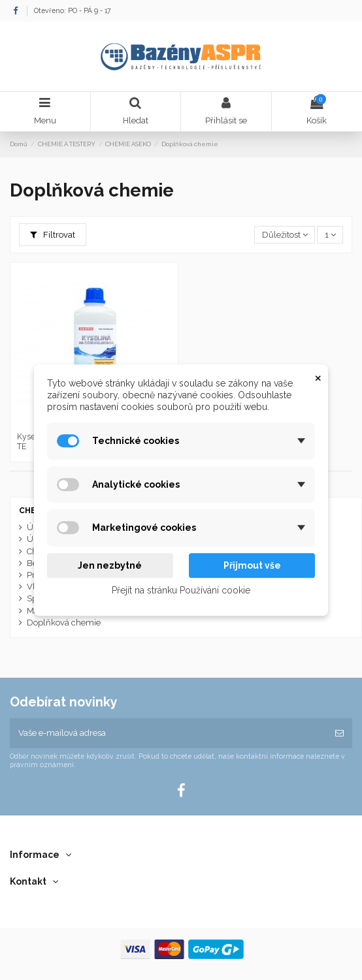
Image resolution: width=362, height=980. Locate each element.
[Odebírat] (339, 733)
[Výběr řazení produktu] (285, 235)
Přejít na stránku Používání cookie (181, 590)
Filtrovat (53, 235)
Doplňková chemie (64, 623)
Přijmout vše (252, 565)
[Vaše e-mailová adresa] (168, 733)
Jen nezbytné (110, 565)
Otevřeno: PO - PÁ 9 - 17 (73, 10)
